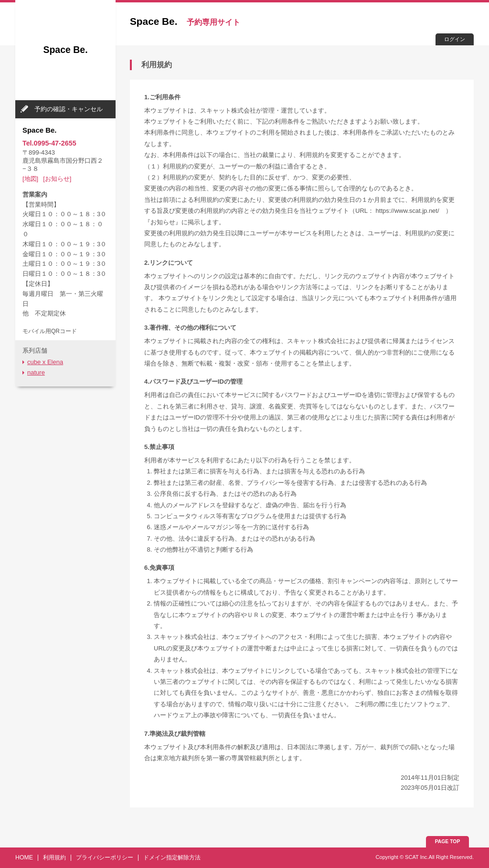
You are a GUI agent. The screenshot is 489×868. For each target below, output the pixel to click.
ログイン (455, 39)
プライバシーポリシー (105, 858)
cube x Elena (45, 362)
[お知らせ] (57, 179)
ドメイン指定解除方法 (172, 858)
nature (36, 372)
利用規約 (54, 858)
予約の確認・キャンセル (69, 109)
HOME (24, 858)
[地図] (30, 179)
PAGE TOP (448, 842)
